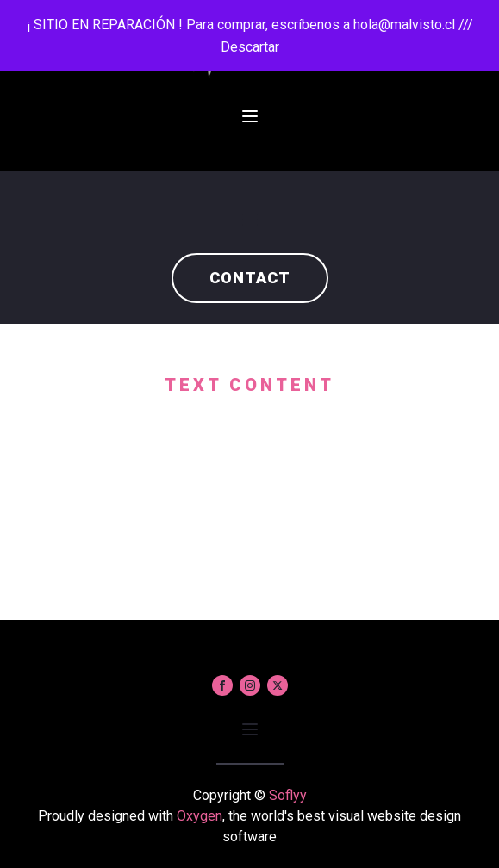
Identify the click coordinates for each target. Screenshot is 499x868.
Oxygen (200, 816)
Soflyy (288, 795)
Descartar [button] (250, 47)
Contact (250, 278)
